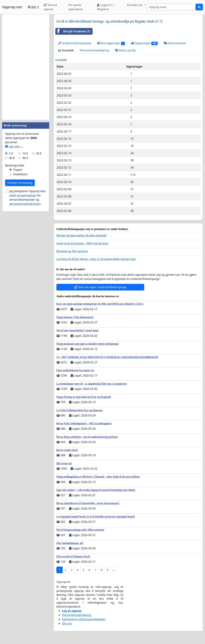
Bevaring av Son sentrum (72, 251)
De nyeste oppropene (75, 7)
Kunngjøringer (111, 43)
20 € (39, 153)
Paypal (18, 170)
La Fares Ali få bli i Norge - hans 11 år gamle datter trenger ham (96, 259)
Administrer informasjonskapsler (84, 619)
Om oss (67, 623)
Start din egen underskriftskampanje (100, 287)
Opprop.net (12, 7)
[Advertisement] (26, 67)
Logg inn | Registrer (105, 7)
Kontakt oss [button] (135, 5)
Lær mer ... (14, 146)
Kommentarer (175, 43)
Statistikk (66, 50)
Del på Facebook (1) (73, 31)
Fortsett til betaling (20, 183)
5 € (11, 153)
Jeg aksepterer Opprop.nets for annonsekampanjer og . (27, 197)
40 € (12, 158)
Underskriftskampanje (75, 43)
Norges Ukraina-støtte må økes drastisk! (82, 236)
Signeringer (144, 43)
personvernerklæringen (25, 204)
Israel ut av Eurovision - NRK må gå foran (82, 243)
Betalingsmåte (15, 165)
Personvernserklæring (94, 50)
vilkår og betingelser (23, 195)
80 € (25, 158)
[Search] (171, 7)
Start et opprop (50, 7)
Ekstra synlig (125, 50)
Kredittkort (20, 174)
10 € (25, 153)
